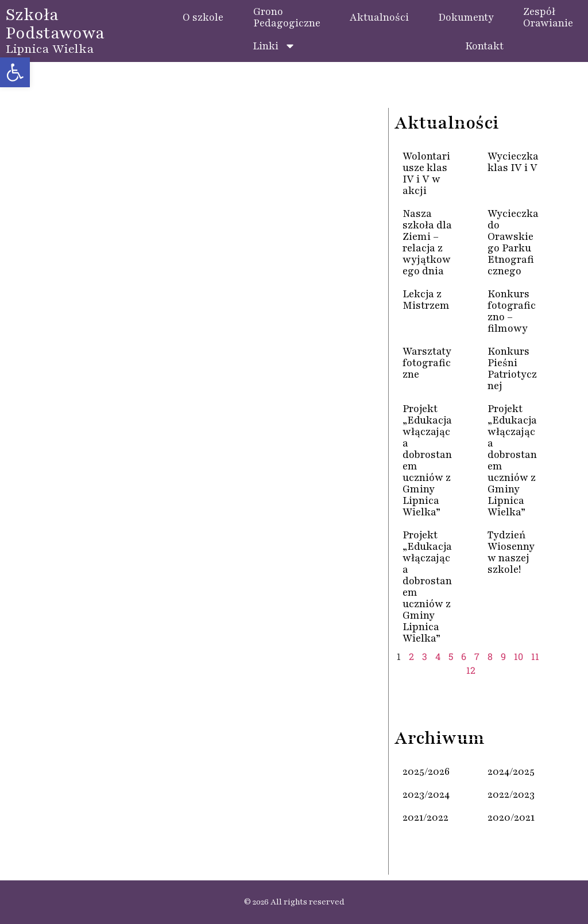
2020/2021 (511, 817)
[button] (15, 72)
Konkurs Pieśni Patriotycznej (512, 368)
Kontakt (484, 46)
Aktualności (379, 17)
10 (519, 656)
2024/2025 (511, 771)
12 (471, 670)
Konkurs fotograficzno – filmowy (512, 311)
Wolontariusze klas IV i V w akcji (426, 173)
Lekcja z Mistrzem (426, 300)
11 (535, 656)
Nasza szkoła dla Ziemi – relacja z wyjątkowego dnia (427, 242)
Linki (274, 46)
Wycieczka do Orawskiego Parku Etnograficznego (513, 242)
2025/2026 (426, 771)
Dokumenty (466, 17)
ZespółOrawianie (548, 17)
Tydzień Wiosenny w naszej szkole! (511, 552)
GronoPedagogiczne (287, 17)
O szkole (203, 17)
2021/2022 (425, 817)
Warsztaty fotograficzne (427, 363)
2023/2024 (426, 794)
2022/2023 (511, 794)
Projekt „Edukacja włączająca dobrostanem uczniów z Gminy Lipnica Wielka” (427, 460)
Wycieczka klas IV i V (513, 162)
